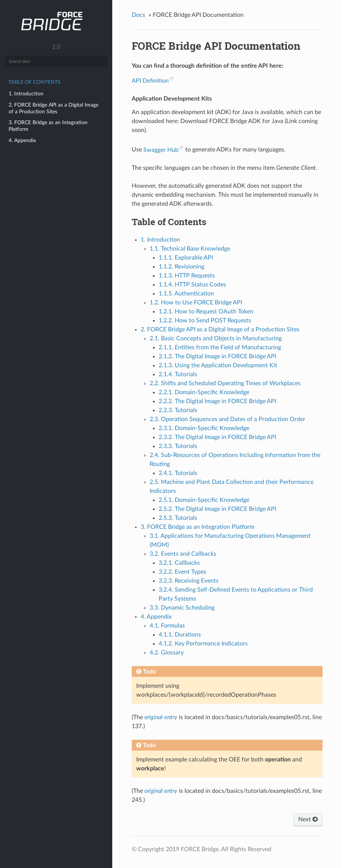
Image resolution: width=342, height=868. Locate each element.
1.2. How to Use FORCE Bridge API (196, 303)
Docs (138, 15)
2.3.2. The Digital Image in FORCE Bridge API (217, 437)
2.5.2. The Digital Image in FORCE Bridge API (217, 509)
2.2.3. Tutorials (178, 410)
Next (308, 819)
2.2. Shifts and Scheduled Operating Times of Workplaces (225, 383)
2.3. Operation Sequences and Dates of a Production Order (228, 419)
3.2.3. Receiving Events (189, 581)
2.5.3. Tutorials (178, 518)
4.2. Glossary (167, 653)
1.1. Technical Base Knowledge (190, 249)
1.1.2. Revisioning (181, 267)
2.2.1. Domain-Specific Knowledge (204, 392)
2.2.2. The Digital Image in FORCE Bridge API (217, 401)
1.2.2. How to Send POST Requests (205, 320)
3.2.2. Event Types (182, 572)
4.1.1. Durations (180, 635)
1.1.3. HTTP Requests (187, 276)
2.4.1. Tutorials (178, 473)
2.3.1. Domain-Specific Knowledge (204, 428)
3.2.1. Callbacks (179, 563)
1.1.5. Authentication (186, 294)
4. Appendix (22, 140)
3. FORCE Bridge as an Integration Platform (48, 126)
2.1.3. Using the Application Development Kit (218, 365)
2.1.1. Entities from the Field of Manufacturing (220, 347)
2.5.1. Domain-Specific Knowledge (204, 500)
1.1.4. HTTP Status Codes (192, 285)
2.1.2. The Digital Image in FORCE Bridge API (217, 356)
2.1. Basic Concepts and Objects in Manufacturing (216, 338)
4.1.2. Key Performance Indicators (203, 644)
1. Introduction (26, 94)
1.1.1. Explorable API (186, 258)
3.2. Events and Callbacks (183, 554)
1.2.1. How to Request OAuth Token (206, 312)
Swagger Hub (161, 150)
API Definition (150, 81)
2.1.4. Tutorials (178, 374)
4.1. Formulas (167, 626)
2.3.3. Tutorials (178, 446)
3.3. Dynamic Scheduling (182, 608)
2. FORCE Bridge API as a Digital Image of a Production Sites (54, 108)
